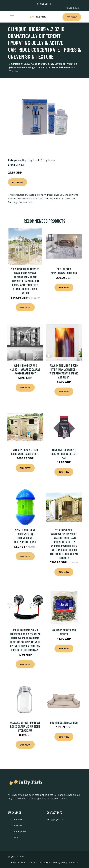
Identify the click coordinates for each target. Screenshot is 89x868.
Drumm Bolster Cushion (64, 722)
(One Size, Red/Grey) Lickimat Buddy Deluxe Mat (64, 454)
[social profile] (50, 4)
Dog (24, 160)
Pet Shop (72, 17)
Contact (23, 863)
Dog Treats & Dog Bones (41, 160)
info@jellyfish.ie (73, 8)
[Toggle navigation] (12, 17)
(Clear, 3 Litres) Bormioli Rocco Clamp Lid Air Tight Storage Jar (25, 726)
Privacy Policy (60, 863)
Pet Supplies (20, 831)
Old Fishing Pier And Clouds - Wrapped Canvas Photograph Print (25, 369)
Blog (16, 837)
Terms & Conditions (40, 863)
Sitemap (74, 863)
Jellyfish (18, 826)
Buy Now (17, 182)
